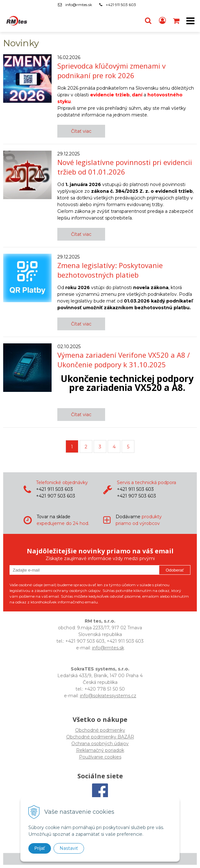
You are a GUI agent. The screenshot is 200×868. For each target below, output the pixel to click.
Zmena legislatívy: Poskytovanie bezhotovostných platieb (110, 270)
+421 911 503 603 (121, 5)
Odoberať (175, 570)
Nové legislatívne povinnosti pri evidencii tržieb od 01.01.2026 (125, 167)
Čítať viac (81, 131)
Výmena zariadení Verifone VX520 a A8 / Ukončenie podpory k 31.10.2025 (124, 360)
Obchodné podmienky (100, 730)
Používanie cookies (100, 757)
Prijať (40, 848)
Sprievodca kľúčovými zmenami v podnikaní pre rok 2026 (111, 71)
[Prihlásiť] (162, 21)
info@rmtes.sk (79, 5)
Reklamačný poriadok (100, 750)
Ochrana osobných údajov (100, 744)
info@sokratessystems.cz (108, 696)
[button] (148, 21)
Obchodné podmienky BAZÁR (100, 737)
